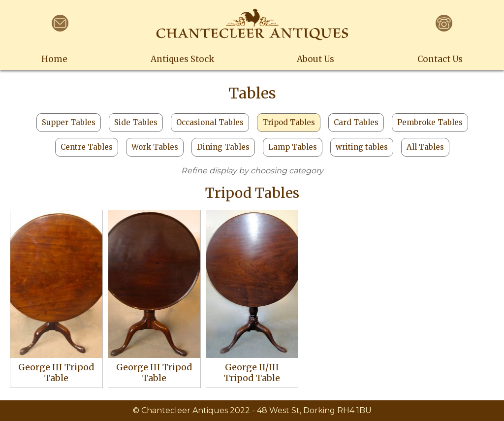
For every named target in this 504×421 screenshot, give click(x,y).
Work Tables (155, 147)
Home (54, 59)
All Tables (425, 147)
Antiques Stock (182, 59)
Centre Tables (87, 147)
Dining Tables (223, 147)
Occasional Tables (210, 122)
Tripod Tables (289, 122)
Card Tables (356, 122)
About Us (315, 59)
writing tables (362, 147)
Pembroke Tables (430, 122)
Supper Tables (69, 122)
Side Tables (136, 122)
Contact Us (440, 59)
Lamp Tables (293, 147)
